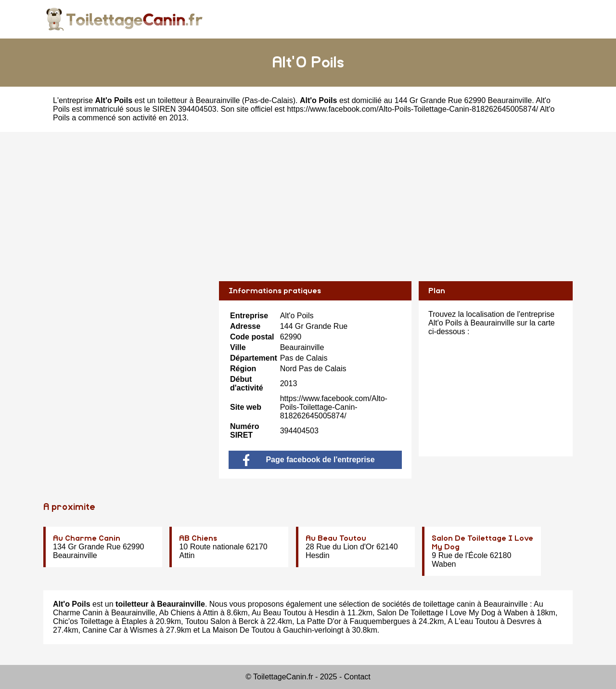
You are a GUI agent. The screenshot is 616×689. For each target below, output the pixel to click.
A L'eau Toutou (473, 621)
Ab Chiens (177, 613)
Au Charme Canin (87, 538)
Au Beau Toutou (336, 538)
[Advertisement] (308, 199)
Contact (357, 677)
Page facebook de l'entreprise (309, 460)
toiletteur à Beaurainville (199, 100)
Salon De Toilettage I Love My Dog (436, 613)
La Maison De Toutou (238, 630)
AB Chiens (198, 538)
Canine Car (102, 630)
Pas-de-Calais (269, 100)
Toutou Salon (208, 621)
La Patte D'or (319, 621)
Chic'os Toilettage (83, 621)
